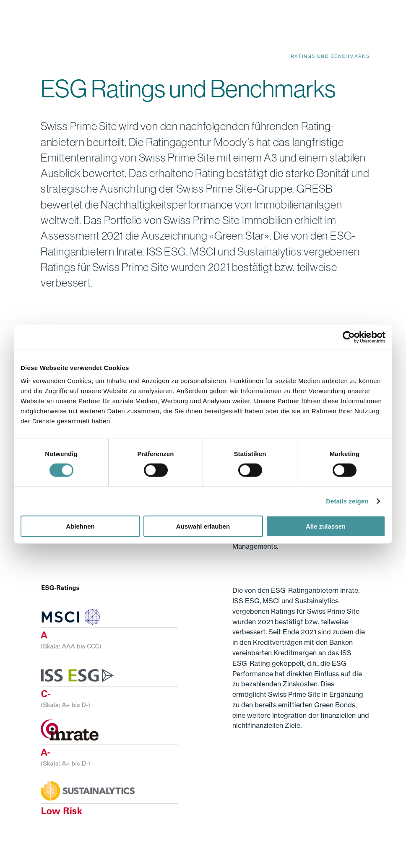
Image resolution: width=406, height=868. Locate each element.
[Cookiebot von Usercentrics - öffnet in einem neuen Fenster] (349, 337)
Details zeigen (347, 501)
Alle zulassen (326, 526)
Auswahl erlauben (203, 526)
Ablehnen (80, 526)
